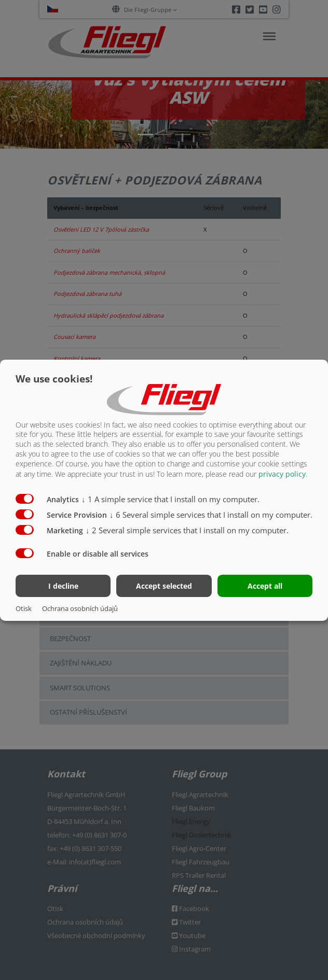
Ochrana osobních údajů (80, 608)
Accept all (265, 586)
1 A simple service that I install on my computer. (170, 499)
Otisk (24, 608)
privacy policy (282, 474)
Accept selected (164, 586)
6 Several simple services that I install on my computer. (211, 515)
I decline (63, 586)
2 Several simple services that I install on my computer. (187, 530)
